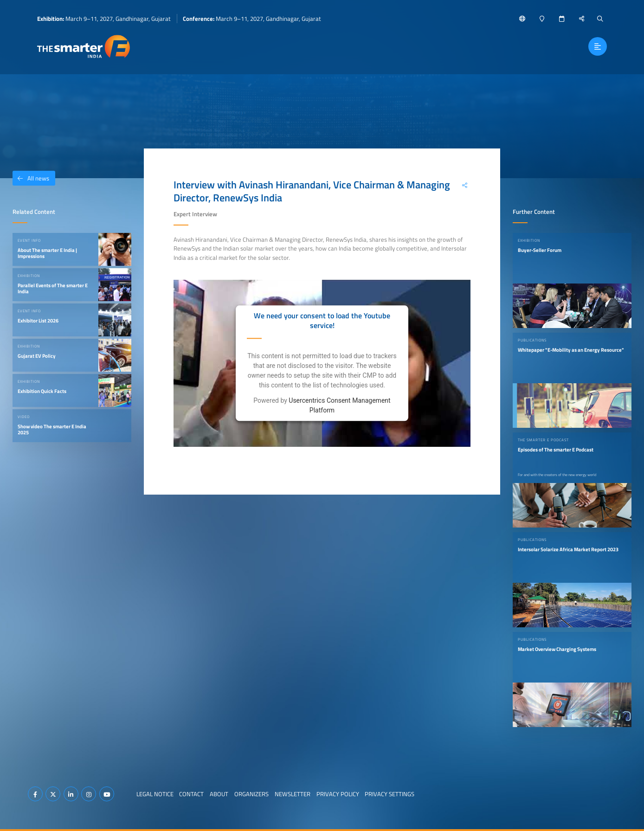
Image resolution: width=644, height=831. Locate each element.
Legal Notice (155, 794)
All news (31, 178)
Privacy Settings (390, 794)
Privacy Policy (338, 794)
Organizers (251, 794)
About (219, 794)
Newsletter (293, 794)
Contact (191, 794)
